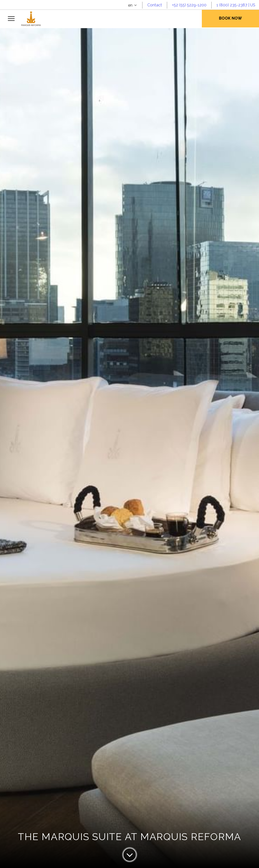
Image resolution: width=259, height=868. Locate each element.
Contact (155, 5)
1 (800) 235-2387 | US (236, 5)
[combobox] (133, 5)
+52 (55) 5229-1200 (189, 5)
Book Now (230, 18)
